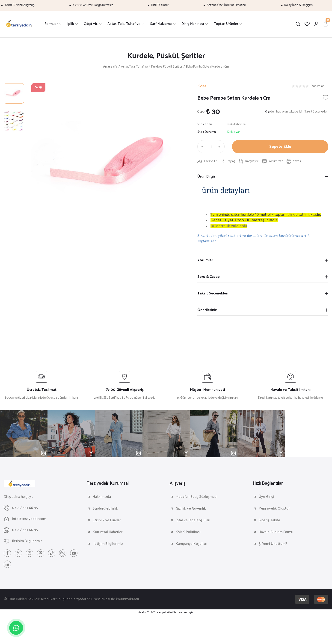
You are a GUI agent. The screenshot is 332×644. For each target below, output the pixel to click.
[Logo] (19, 24)
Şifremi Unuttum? (273, 544)
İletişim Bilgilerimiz (108, 544)
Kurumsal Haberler (108, 532)
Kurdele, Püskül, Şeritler (166, 56)
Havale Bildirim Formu (276, 532)
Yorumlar (205, 260)
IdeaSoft (143, 613)
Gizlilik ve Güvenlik (191, 509)
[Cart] (326, 24)
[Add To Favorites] (326, 98)
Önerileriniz (207, 310)
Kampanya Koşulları (191, 544)
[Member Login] (316, 24)
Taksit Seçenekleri (213, 293)
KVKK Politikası (188, 532)
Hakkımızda (102, 497)
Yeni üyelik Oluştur (274, 509)
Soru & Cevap (209, 277)
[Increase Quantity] (220, 147)
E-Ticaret (156, 613)
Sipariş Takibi (269, 520)
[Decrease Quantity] (202, 147)
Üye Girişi (266, 497)
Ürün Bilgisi (207, 177)
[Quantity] (211, 147)
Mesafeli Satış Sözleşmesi (197, 497)
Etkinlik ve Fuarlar (107, 520)
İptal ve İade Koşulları (193, 520)
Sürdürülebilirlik (105, 509)
